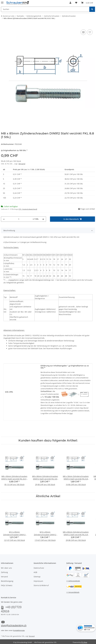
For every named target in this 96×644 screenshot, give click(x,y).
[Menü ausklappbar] (2, 2)
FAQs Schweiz (7, 585)
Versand (22, 164)
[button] (70, 3)
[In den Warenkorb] (3, 26)
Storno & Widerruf (41, 585)
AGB (35, 572)
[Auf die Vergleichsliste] (83, 32)
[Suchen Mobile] (45, 9)
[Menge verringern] (4, 219)
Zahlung (4, 572)
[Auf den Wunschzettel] (90, 32)
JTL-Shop (84, 642)
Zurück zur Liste (9, 16)
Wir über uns (6, 568)
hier (71, 413)
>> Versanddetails (73, 592)
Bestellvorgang (7, 581)
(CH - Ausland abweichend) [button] (28, 209)
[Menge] (19, 219)
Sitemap (37, 577)
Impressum (38, 581)
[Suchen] (92, 9)
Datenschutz (39, 568)
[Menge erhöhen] (43, 219)
